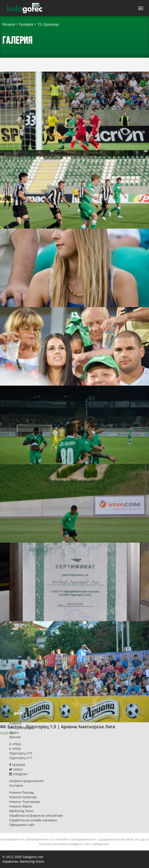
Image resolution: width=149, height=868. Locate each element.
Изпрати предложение (27, 781)
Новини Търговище (25, 802)
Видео (14, 732)
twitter (16, 769)
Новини (15, 723)
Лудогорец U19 (21, 753)
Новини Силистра (23, 797)
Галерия (26, 24)
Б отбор (15, 749)
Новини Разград (22, 792)
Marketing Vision (21, 811)
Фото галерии (20, 728)
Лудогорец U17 (21, 758)
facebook (17, 765)
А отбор (15, 744)
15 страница (48, 24)
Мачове (15, 737)
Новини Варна (20, 806)
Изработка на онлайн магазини (33, 820)
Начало (9, 24)
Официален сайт (22, 825)
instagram (18, 774)
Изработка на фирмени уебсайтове (36, 816)
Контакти (16, 786)
